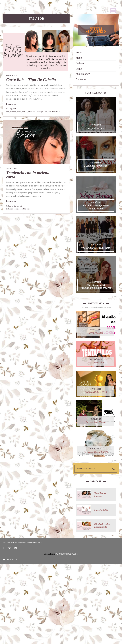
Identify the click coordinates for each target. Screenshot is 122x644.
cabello (13, 111)
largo (41, 111)
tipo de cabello (54, 111)
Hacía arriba (10, 559)
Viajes (79, 69)
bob (8, 111)
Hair (15, 109)
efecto (31, 111)
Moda (79, 58)
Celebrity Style (12, 206)
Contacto (81, 79)
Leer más (11, 104)
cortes (25, 111)
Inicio (79, 52)
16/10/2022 (11, 75)
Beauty (9, 109)
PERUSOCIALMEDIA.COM (67, 554)
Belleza (80, 63)
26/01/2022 (12, 169)
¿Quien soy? (83, 74)
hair (36, 111)
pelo (45, 111)
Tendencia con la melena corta (28, 175)
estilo (24, 209)
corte (19, 111)
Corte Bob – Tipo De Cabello (31, 80)
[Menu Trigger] (113, 10)
